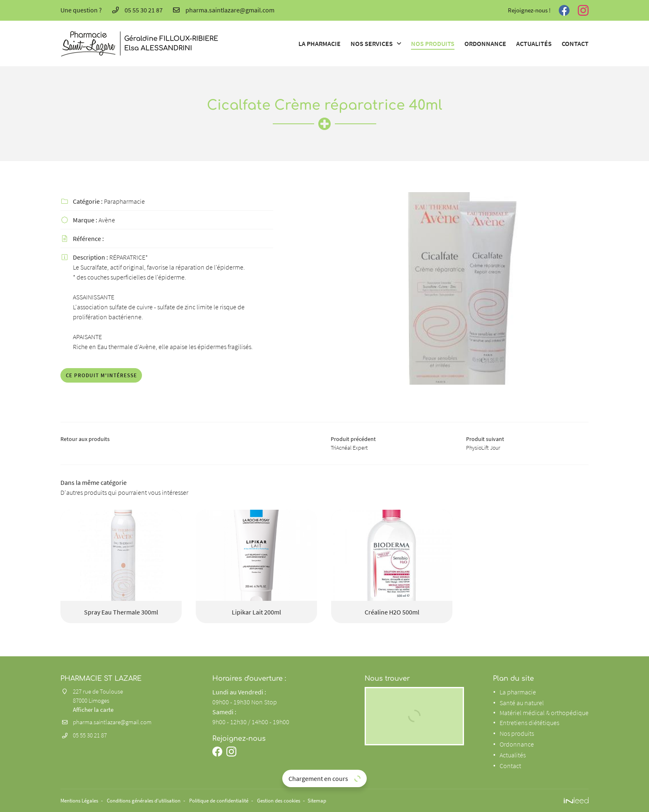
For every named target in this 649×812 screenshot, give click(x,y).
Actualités (534, 43)
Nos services (372, 43)
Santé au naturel (522, 703)
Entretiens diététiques (529, 723)
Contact (575, 43)
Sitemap (345, 800)
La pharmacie (320, 43)
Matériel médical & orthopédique (544, 713)
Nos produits (433, 43)
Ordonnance (485, 43)
